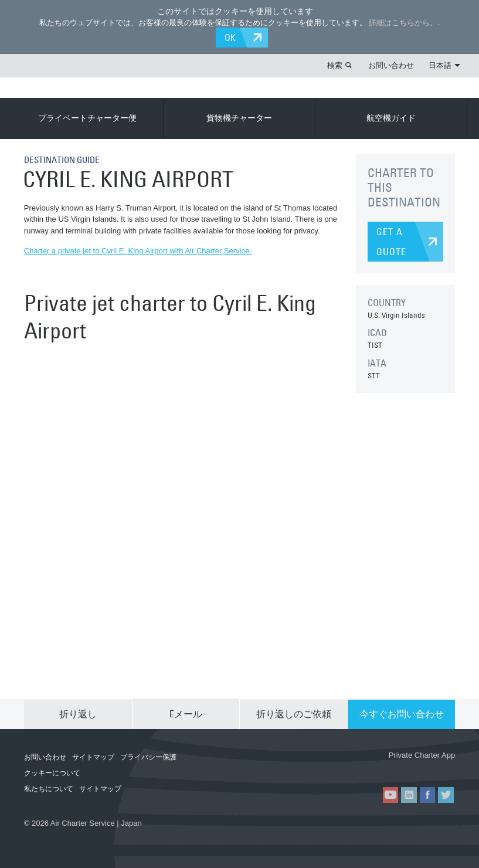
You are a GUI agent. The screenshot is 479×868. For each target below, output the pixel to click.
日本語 (444, 65)
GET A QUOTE (391, 241)
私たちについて (49, 788)
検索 (335, 65)
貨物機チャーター (239, 117)
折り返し (78, 713)
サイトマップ (93, 756)
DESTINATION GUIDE (65, 159)
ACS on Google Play (423, 767)
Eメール (186, 713)
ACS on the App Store (353, 767)
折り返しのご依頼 (294, 713)
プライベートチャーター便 (87, 117)
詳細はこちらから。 (403, 23)
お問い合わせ (391, 65)
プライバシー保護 (148, 756)
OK (232, 37)
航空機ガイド (391, 117)
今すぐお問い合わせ (402, 713)
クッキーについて (52, 772)
